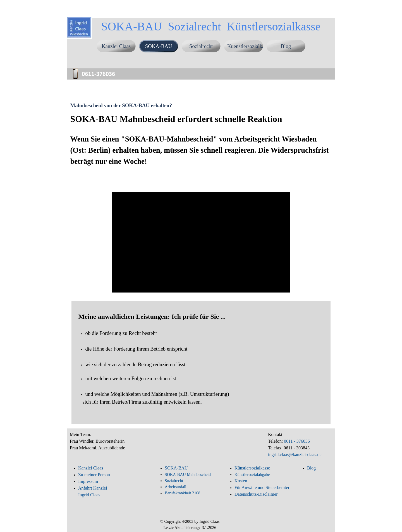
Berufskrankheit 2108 (182, 493)
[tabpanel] (201, 148)
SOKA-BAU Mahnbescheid (188, 475)
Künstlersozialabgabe (253, 475)
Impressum (88, 481)
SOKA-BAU (159, 46)
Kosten (241, 481)
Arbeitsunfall (175, 487)
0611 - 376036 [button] (296, 441)
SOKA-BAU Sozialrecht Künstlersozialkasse (211, 26)
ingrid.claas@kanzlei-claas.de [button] (295, 455)
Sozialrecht (201, 46)
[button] (96, 69)
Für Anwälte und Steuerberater (262, 487)
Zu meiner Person (94, 475)
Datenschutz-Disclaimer (256, 494)
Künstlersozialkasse (252, 468)
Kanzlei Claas (116, 46)
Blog (286, 46)
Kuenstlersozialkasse (249, 46)
